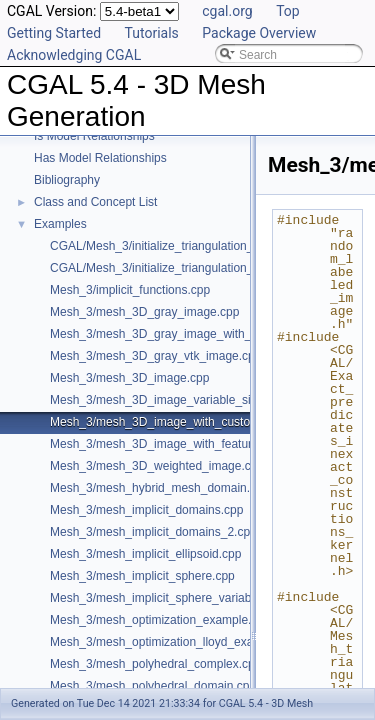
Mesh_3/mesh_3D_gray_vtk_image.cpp (155, 356)
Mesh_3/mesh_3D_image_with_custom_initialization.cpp (201, 422)
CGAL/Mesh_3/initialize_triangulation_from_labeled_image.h (211, 268)
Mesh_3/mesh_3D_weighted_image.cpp (157, 466)
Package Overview (259, 33)
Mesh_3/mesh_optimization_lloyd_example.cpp (176, 642)
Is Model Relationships (94, 136)
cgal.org (227, 11)
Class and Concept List (95, 202)
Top (288, 11)
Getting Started (54, 33)
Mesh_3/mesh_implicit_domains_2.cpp (153, 532)
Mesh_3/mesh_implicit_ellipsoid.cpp (145, 554)
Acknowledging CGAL (74, 55)
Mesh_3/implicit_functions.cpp (130, 290)
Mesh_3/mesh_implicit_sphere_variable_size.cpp (180, 598)
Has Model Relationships (100, 158)
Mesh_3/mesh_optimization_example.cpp (160, 620)
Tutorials (152, 33)
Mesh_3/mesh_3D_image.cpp (129, 378)
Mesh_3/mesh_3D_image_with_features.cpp (168, 444)
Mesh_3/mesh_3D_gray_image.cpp (144, 312)
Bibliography (67, 180)
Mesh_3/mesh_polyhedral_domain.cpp (153, 686)
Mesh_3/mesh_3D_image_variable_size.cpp (168, 400)
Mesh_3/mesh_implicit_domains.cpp (146, 510)
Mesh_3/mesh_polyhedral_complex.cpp (155, 664)
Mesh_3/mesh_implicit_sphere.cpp (142, 576)
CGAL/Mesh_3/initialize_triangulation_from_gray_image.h (203, 246)
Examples (60, 224)
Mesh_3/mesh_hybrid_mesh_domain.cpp (159, 488)
